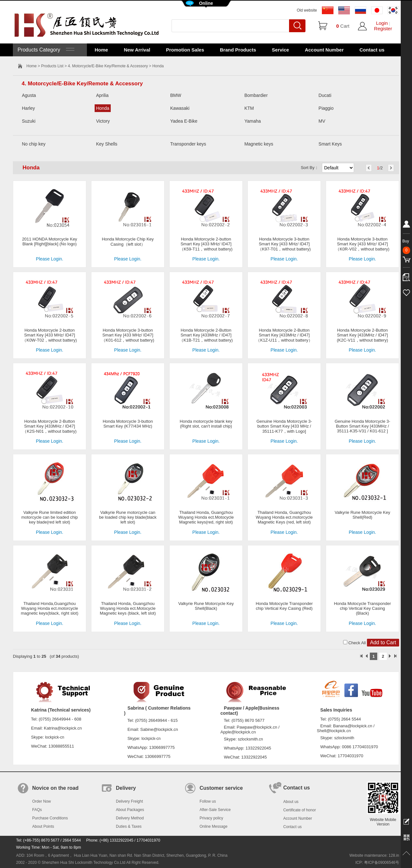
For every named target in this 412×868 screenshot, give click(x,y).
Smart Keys (330, 144)
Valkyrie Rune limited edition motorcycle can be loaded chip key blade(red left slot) (50, 517)
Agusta (29, 95)
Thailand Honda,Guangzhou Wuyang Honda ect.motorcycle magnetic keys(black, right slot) (50, 608)
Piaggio (326, 108)
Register (383, 28)
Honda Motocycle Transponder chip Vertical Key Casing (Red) (284, 606)
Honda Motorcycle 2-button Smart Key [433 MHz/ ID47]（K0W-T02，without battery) (50, 335)
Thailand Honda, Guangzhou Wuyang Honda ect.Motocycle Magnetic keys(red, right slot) (206, 517)
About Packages (130, 810)
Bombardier (256, 95)
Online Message (214, 826)
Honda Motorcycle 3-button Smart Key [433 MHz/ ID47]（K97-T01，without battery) (284, 244)
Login (382, 23)
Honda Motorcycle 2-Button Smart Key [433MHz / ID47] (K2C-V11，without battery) (363, 335)
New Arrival (137, 50)
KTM (249, 108)
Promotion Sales (185, 50)
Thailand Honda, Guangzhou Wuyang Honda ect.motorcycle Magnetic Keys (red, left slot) (284, 517)
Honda (103, 108)
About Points (43, 826)
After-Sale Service (215, 810)
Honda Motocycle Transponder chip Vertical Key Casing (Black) (362, 608)
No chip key (34, 144)
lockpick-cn (55, 737)
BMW (176, 95)
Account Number (324, 50)
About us (291, 802)
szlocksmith (344, 738)
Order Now (42, 801)
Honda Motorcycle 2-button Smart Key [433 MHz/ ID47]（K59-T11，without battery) (206, 244)
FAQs (37, 810)
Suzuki (29, 121)
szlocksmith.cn (250, 739)
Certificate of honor (300, 810)
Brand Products (238, 50)
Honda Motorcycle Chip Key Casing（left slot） (128, 242)
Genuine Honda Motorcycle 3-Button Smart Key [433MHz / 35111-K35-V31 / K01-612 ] (363, 426)
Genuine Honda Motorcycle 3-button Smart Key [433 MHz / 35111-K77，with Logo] (284, 426)
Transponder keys (188, 144)
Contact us (372, 50)
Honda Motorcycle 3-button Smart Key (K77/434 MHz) (128, 424)
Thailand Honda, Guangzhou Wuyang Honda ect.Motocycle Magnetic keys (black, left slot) (128, 608)
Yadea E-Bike (184, 121)
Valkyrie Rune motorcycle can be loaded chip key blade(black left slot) (128, 517)
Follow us (208, 801)
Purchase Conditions (50, 818)
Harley (28, 108)
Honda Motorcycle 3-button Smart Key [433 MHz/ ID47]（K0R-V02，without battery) (362, 244)
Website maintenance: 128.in (374, 855)
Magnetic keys (259, 144)
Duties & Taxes (129, 826)
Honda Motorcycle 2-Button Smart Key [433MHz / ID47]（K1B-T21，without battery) (206, 335)
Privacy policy (211, 818)
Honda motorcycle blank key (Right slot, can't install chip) (206, 424)
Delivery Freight (129, 801)
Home (101, 50)
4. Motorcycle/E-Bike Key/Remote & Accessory (108, 66)
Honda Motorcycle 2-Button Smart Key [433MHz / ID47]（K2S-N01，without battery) (50, 426)
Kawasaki (180, 108)
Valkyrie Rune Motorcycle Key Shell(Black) (206, 606)
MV (322, 121)
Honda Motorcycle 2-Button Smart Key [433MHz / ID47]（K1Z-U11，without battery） (284, 335)
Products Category (45, 50)
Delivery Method (130, 818)
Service (281, 50)
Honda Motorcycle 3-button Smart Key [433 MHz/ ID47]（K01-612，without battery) (128, 335)
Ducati (325, 95)
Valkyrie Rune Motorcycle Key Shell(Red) (362, 515)
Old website (307, 10)
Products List (52, 66)
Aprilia (102, 95)
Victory (103, 121)
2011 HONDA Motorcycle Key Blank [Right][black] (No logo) (49, 241)
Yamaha (253, 121)
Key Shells (107, 144)
